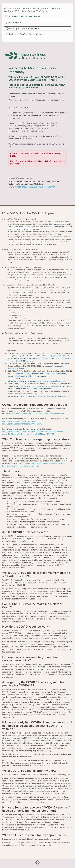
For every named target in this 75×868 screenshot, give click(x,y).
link (19, 94)
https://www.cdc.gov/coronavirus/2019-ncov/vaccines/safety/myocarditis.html (38, 396)
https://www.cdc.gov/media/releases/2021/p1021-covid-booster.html (35, 414)
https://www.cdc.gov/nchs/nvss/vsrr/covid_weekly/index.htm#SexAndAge (37, 381)
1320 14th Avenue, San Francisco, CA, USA (35, 187)
